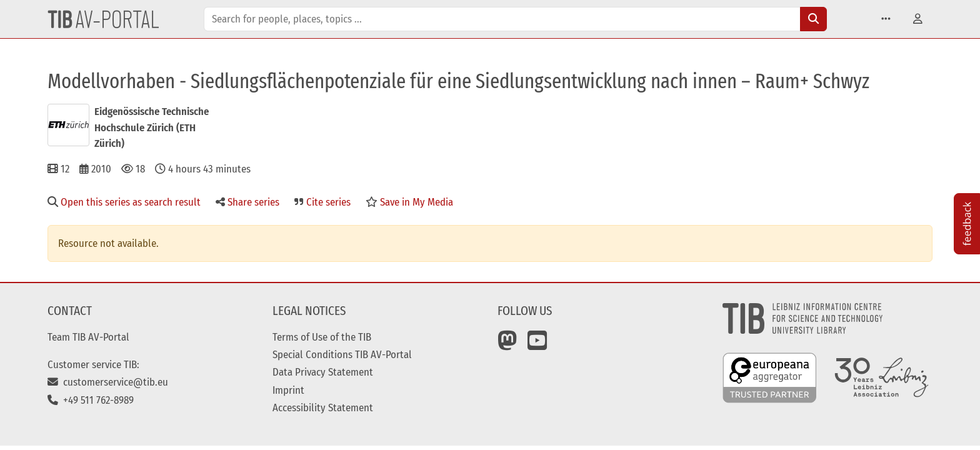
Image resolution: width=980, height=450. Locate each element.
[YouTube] (537, 345)
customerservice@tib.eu (108, 382)
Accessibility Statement (323, 407)
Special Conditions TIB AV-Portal (342, 354)
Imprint (288, 390)
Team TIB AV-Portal (88, 337)
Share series (247, 202)
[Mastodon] (507, 345)
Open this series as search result (124, 202)
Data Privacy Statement (323, 372)
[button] (886, 19)
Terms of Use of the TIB (322, 337)
